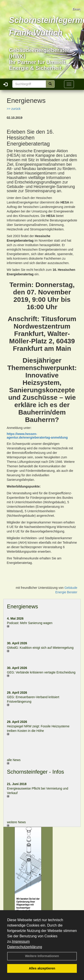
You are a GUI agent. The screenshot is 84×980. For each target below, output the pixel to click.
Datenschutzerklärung (25, 947)
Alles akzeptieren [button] (42, 968)
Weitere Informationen (42, 956)
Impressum (21, 941)
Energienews (23, 606)
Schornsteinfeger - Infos (36, 772)
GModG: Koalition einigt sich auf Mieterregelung (40, 648)
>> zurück (14, 109)
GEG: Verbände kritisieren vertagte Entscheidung (41, 672)
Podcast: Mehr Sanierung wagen (30, 623)
